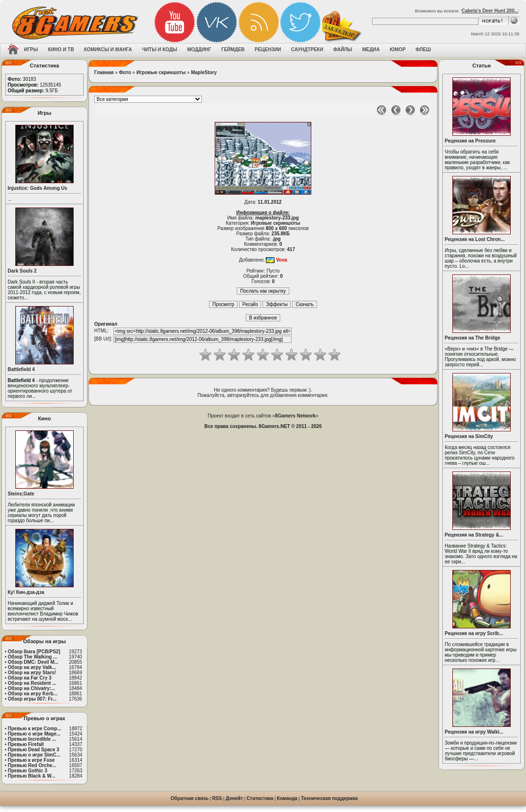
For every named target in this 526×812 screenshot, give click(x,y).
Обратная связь (190, 798)
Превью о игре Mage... (34, 734)
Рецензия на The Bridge (472, 338)
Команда (287, 798)
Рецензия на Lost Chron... (475, 239)
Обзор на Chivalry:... (31, 688)
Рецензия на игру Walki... (474, 732)
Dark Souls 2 (22, 271)
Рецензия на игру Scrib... (474, 633)
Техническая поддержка (330, 798)
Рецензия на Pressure (470, 141)
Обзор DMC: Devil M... (33, 662)
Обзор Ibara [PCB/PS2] (34, 652)
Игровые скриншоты (161, 72)
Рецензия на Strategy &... (474, 535)
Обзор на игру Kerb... (33, 694)
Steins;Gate (21, 494)
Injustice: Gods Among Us (38, 188)
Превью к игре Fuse (31, 760)
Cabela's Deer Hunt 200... (490, 11)
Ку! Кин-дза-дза (26, 592)
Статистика (260, 798)
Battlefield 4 (21, 369)
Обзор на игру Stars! (32, 673)
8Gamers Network (295, 416)
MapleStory (204, 72)
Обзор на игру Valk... (32, 667)
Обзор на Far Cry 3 (29, 678)
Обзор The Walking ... (32, 657)
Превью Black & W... (31, 776)
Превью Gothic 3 (27, 771)
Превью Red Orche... (32, 765)
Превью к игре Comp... (34, 729)
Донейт (234, 798)
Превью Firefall (26, 744)
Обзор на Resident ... (32, 683)
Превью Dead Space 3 (33, 750)
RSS (217, 798)
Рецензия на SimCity (469, 436)
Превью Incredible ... (32, 739)
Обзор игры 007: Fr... (32, 699)
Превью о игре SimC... (34, 755)
